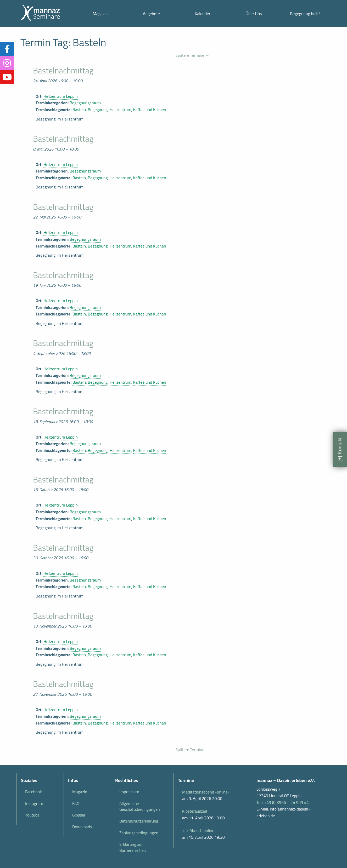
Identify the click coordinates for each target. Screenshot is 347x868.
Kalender (203, 14)
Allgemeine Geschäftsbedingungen (140, 806)
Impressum (129, 792)
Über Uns (254, 14)
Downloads (82, 827)
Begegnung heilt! (305, 14)
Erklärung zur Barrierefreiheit (133, 847)
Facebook (33, 792)
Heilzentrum (121, 110)
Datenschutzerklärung (139, 821)
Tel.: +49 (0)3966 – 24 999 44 (283, 802)
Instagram (34, 803)
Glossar (79, 815)
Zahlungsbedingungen (139, 833)
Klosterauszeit (195, 811)
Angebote (151, 14)
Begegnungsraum (85, 103)
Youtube (32, 815)
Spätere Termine (192, 55)
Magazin (100, 14)
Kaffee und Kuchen (150, 110)
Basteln (79, 110)
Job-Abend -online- (199, 830)
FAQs (77, 803)
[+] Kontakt (340, 449)
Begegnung (98, 110)
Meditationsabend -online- (206, 792)
